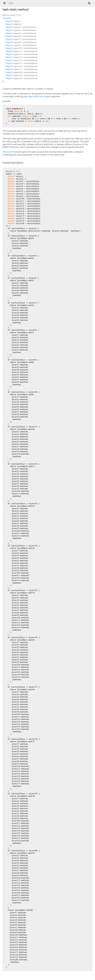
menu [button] (4, 3)
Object (9, 21)
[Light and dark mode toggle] (89, 3)
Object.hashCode (35, 96)
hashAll (10, 152)
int (4, 18)
